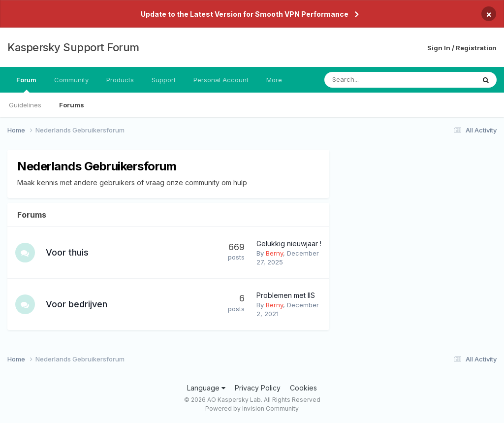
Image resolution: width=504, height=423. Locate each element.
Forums (72, 105)
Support (164, 80)
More (274, 80)
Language (206, 388)
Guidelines (25, 105)
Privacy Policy (258, 388)
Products (120, 80)
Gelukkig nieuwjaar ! (289, 244)
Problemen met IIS (286, 295)
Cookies (303, 388)
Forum (26, 84)
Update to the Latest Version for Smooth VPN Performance (245, 14)
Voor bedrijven (77, 304)
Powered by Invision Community (252, 408)
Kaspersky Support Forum (73, 47)
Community (71, 80)
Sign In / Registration (462, 48)
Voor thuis (67, 252)
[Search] (374, 80)
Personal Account (221, 80)
